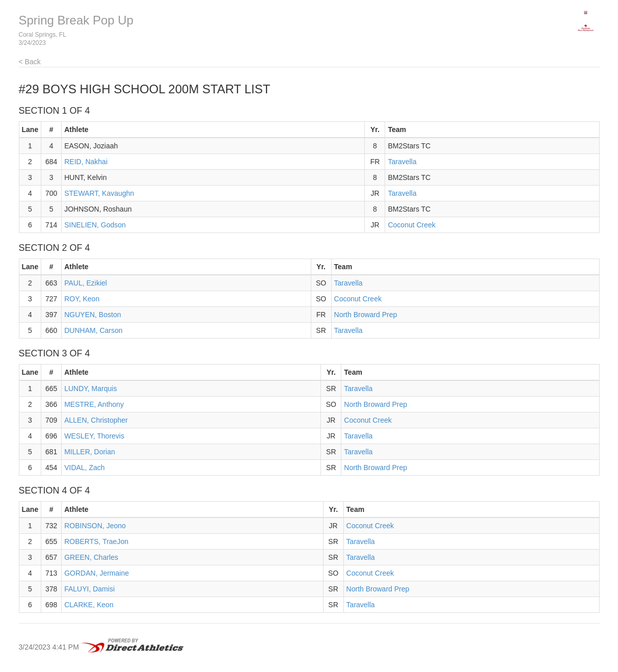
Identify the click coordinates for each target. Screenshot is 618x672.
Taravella (402, 162)
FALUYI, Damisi (89, 589)
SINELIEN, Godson (95, 225)
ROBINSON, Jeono (95, 526)
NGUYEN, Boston (92, 315)
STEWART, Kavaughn (99, 193)
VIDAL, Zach (84, 468)
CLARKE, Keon (89, 605)
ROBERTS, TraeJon (96, 541)
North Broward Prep (366, 315)
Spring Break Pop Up (76, 20)
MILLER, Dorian (90, 452)
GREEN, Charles (91, 557)
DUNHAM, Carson (93, 330)
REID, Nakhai (86, 162)
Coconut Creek (411, 225)
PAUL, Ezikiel (86, 283)
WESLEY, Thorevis (94, 436)
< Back (30, 62)
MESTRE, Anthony (94, 404)
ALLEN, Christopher (96, 420)
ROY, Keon (82, 299)
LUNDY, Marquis (90, 389)
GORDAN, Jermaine (97, 573)
